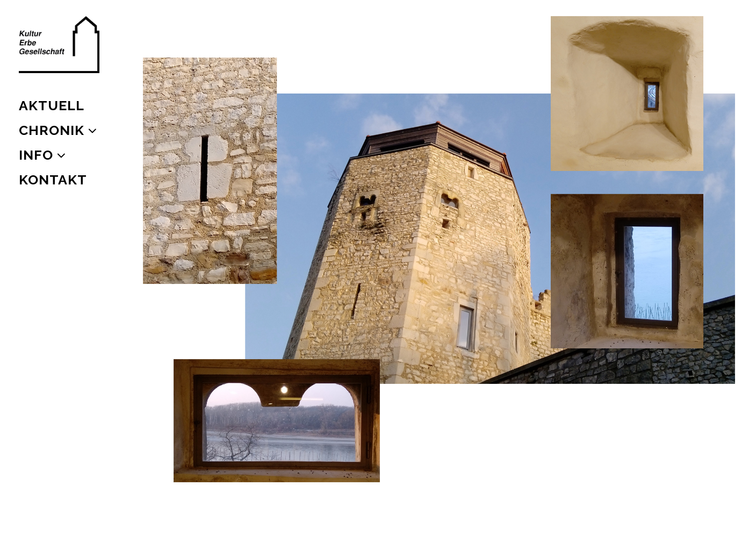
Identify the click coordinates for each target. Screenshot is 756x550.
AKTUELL (52, 105)
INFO (36, 155)
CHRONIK (52, 130)
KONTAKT (53, 180)
